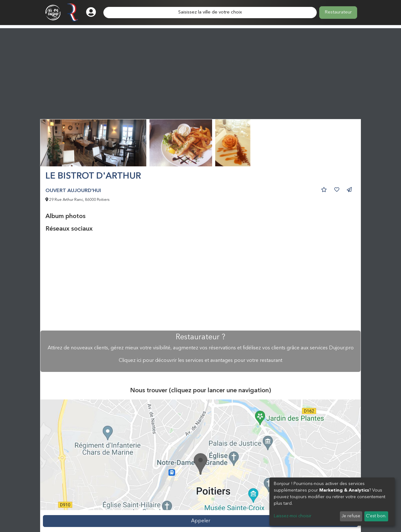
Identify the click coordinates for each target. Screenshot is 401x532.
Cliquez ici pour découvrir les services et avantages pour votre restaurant (200, 361)
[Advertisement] (200, 72)
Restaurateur (338, 12)
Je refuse (351, 516)
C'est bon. (376, 516)
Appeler (201, 521)
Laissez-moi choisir (293, 516)
